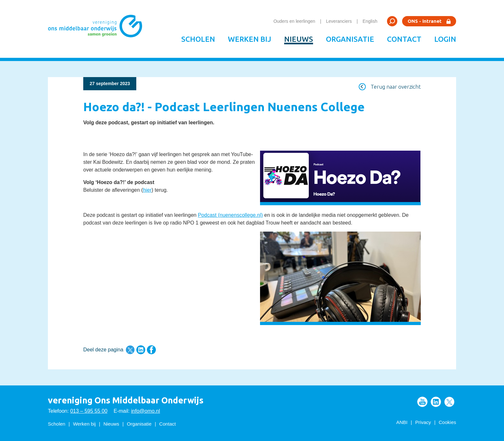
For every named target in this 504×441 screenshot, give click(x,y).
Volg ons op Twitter (449, 402)
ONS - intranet (425, 21)
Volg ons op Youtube (422, 402)
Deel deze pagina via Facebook (151, 350)
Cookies (447, 422)
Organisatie (350, 39)
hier (147, 190)
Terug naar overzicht (396, 87)
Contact (404, 39)
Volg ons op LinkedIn (436, 402)
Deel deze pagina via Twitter (130, 350)
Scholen (198, 39)
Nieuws (299, 39)
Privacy (423, 422)
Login (445, 39)
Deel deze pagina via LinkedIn (141, 350)
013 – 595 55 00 (89, 411)
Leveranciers (339, 21)
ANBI (402, 422)
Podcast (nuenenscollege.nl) (230, 215)
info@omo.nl (146, 411)
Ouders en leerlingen (294, 21)
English (370, 21)
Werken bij (250, 39)
